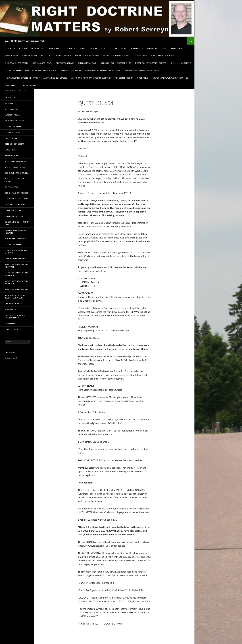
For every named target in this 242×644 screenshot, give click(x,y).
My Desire (23, 48)
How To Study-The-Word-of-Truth (41, 70)
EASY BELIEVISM (136, 48)
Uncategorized (11, 358)
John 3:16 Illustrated (77, 48)
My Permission (38, 48)
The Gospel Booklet (124, 78)
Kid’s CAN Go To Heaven (42, 63)
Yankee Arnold (11, 85)
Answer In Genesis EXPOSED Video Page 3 (22, 78)
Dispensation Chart (65, 63)
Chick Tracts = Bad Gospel (16, 63)
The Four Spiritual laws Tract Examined (170, 78)
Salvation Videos (56, 48)
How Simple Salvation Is (180, 63)
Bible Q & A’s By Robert (156, 48)
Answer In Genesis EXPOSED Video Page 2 (141, 70)
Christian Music (29, 85)
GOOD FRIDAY (143, 78)
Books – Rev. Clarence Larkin (116, 56)
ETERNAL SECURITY (118, 48)
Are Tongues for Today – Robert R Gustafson (91, 78)
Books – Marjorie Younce (162, 56)
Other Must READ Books (70, 70)
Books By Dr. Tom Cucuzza (87, 56)
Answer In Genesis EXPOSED (55, 78)
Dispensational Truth (87, 63)
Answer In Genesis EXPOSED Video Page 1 (102, 70)
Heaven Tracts (176, 48)
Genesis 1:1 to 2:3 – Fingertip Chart (116, 63)
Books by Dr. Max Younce (33, 56)
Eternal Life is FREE (98, 48)
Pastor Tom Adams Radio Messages (151, 63)
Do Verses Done (140, 56)
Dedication (10, 48)
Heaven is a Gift (11, 56)
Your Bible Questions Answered (24, 41)
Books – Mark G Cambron (60, 56)
